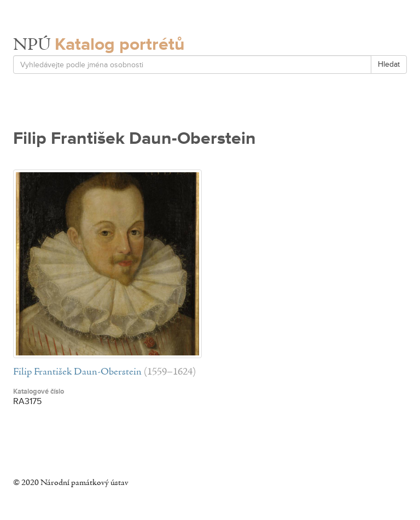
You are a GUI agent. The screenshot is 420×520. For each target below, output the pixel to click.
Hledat (389, 64)
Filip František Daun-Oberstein (77, 372)
